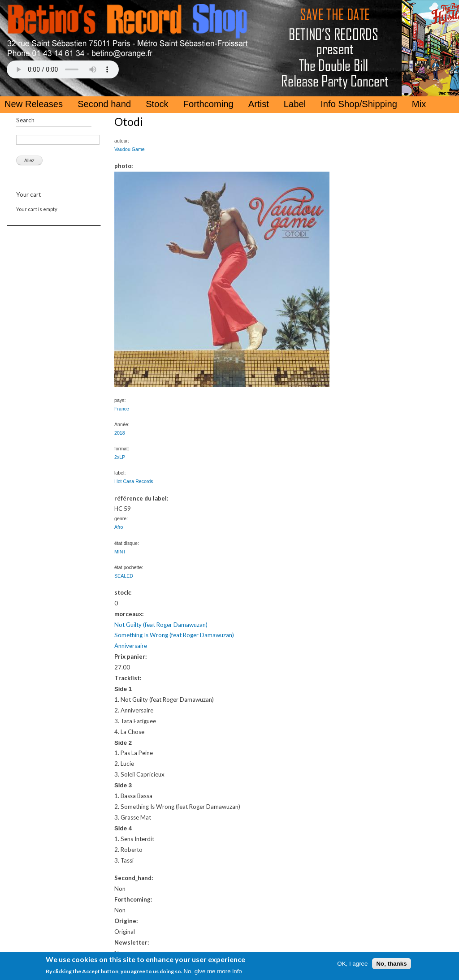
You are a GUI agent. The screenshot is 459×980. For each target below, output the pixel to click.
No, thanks (391, 964)
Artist (259, 104)
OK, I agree (352, 964)
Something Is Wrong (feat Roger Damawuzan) (174, 635)
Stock (157, 104)
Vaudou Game (130, 149)
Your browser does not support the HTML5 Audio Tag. (63, 69)
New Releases (34, 104)
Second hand (104, 104)
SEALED (124, 576)
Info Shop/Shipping (359, 104)
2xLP (120, 457)
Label (295, 104)
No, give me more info (212, 971)
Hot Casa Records (134, 481)
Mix (419, 104)
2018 (120, 433)
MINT (120, 552)
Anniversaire (131, 646)
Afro (119, 527)
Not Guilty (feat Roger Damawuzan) (161, 625)
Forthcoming (208, 104)
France (122, 409)
